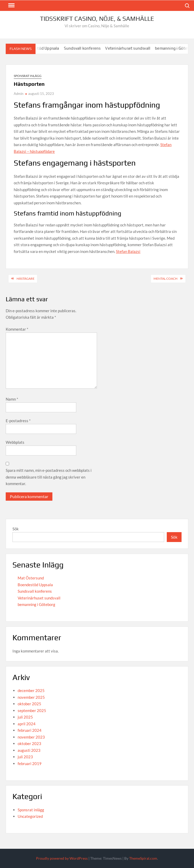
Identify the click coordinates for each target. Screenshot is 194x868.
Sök (16, 529)
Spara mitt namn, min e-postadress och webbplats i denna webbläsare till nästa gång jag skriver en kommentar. (49, 477)
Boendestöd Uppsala (35, 585)
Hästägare (26, 279)
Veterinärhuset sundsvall (130, 48)
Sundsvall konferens (84, 48)
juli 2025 (25, 717)
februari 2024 (30, 730)
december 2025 (31, 690)
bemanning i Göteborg (36, 604)
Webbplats (15, 442)
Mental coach (165, 279)
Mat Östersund (31, 578)
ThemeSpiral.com (143, 858)
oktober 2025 (29, 704)
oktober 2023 (29, 743)
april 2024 (27, 724)
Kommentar (17, 329)
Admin (19, 94)
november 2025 (31, 697)
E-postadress (18, 421)
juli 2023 (25, 757)
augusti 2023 (29, 750)
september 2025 (32, 710)
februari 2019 (30, 763)
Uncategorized (30, 816)
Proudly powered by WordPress (62, 858)
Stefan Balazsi (128, 251)
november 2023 (31, 737)
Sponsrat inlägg (28, 76)
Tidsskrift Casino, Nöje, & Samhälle (97, 19)
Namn (12, 399)
